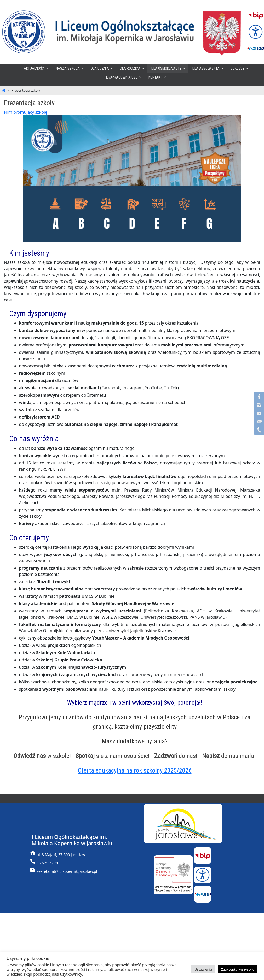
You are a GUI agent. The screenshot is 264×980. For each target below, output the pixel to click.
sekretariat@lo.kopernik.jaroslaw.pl (67, 871)
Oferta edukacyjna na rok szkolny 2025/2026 (135, 770)
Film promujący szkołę (26, 112)
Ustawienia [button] (203, 969)
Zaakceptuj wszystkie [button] (238, 969)
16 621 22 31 (47, 863)
